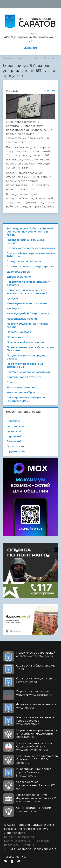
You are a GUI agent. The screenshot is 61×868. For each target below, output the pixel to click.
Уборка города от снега (22, 387)
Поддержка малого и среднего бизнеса (27, 357)
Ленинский (14, 441)
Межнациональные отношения (27, 303)
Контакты (10, 837)
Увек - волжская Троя (21, 392)
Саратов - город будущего (24, 377)
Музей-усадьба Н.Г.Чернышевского (30, 314)
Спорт (11, 382)
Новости (22, 58)
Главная (7, 58)
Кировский (14, 436)
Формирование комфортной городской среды (26, 399)
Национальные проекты (22, 319)
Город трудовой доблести (24, 262)
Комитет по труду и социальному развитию (28, 283)
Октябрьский (15, 447)
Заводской (14, 431)
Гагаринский (15, 426)
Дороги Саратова (18, 272)
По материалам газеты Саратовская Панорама (30, 349)
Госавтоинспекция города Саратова (30, 267)
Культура (12, 298)
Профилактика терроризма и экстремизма (26, 365)
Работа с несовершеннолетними (28, 372)
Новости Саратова (44, 58)
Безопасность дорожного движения (31, 248)
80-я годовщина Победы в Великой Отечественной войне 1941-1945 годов (30, 232)
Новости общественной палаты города (27, 325)
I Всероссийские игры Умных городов (26, 241)
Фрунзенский (16, 452)
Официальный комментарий (25, 342)
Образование (16, 337)
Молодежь (14, 309)
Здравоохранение (19, 277)
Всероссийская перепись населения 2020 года (31, 255)
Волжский (13, 421)
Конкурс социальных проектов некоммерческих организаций (27, 292)
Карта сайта (26, 837)
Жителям (30, 48)
